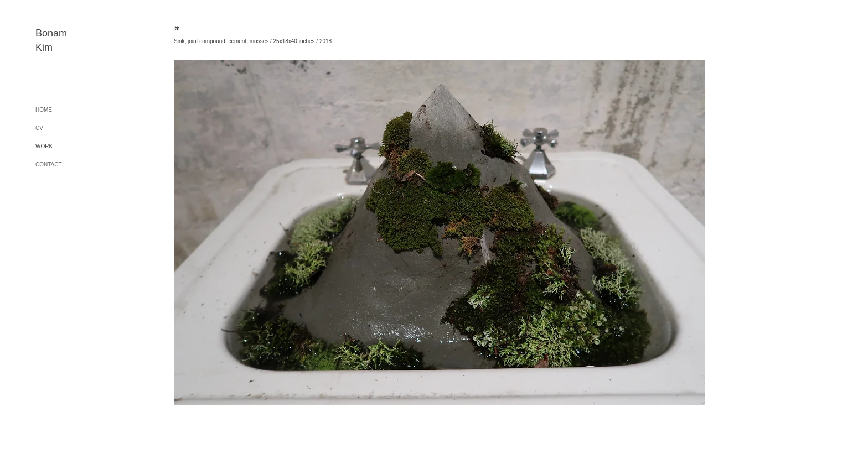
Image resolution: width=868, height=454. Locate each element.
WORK (44, 146)
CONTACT (49, 165)
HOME (44, 110)
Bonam (51, 33)
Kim (44, 48)
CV (39, 128)
